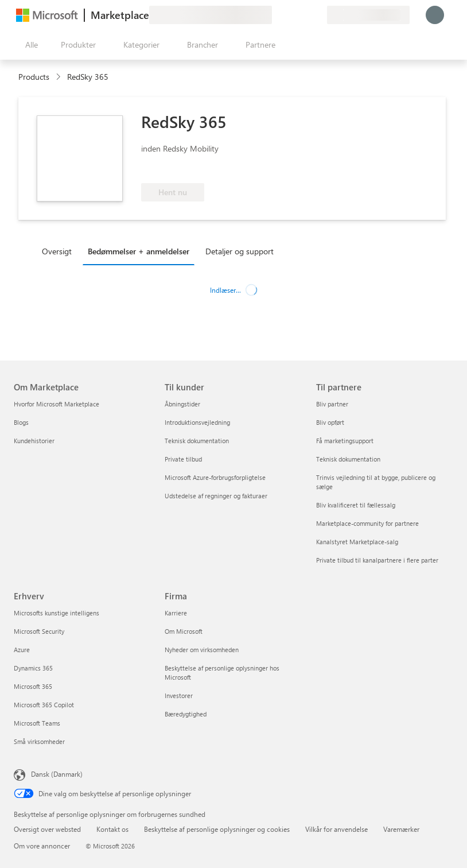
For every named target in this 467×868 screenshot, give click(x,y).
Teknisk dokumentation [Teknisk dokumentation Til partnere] (348, 459)
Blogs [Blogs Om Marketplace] (21, 422)
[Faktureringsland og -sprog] (368, 15)
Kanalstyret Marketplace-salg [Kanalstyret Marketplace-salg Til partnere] (357, 542)
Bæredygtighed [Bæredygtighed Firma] (186, 714)
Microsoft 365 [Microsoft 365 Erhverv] (33, 686)
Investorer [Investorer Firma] (179, 695)
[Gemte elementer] (304, 15)
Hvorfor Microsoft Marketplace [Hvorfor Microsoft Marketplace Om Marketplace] (57, 404)
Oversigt (57, 251)
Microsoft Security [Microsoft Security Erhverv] (39, 631)
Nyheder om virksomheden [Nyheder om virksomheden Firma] (202, 650)
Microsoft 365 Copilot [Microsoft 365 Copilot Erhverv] (44, 705)
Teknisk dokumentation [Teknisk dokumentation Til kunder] (197, 441)
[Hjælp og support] (290, 15)
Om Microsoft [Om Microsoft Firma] (184, 631)
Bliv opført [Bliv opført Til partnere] (330, 422)
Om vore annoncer (42, 846)
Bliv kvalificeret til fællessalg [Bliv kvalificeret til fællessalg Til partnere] (356, 505)
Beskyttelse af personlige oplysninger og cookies (217, 829)
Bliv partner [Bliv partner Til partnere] (332, 404)
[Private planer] (318, 15)
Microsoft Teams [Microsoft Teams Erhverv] (37, 723)
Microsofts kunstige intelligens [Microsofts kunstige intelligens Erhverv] (57, 613)
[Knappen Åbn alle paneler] (29, 45)
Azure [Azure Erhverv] (22, 650)
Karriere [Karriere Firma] (176, 613)
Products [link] (34, 77)
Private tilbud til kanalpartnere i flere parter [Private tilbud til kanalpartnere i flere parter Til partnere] (377, 560)
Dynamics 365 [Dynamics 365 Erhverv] (33, 668)
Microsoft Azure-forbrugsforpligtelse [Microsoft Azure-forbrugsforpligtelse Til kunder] (215, 477)
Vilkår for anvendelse (336, 829)
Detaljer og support (240, 251)
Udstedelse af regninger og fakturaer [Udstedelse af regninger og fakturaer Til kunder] (216, 496)
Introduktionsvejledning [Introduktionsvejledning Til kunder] (197, 422)
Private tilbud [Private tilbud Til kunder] (183, 459)
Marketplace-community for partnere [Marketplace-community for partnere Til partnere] (367, 523)
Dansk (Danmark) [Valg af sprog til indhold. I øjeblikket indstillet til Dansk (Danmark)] (57, 774)
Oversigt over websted (47, 829)
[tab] (60, 251)
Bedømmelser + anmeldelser (139, 251)
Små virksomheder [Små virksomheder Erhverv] (39, 741)
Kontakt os (112, 829)
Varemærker (401, 829)
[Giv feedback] (277, 15)
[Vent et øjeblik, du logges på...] (435, 15)
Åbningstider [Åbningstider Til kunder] (182, 404)
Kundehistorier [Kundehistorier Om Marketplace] (34, 441)
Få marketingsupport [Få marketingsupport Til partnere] (345, 441)
